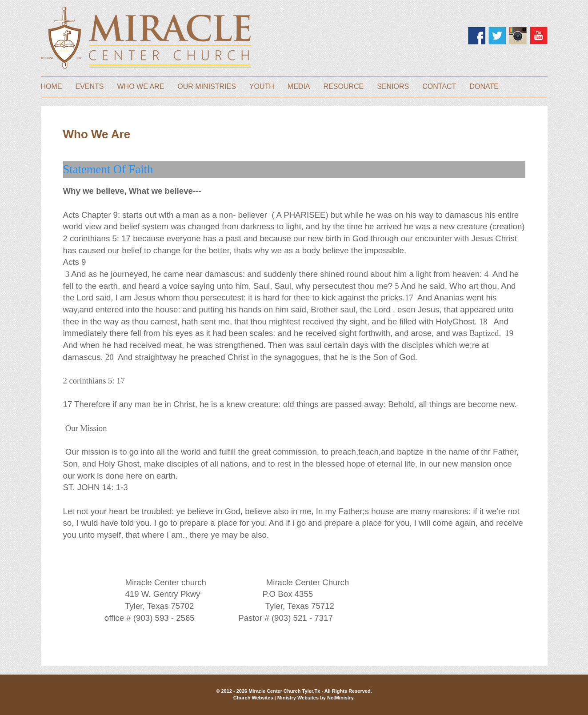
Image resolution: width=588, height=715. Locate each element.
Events (90, 87)
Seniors (393, 87)
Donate (484, 87)
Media (299, 87)
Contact (439, 87)
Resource (344, 87)
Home (52, 87)
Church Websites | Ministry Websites (277, 698)
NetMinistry (340, 698)
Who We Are (141, 87)
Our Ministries (207, 87)
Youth (262, 87)
